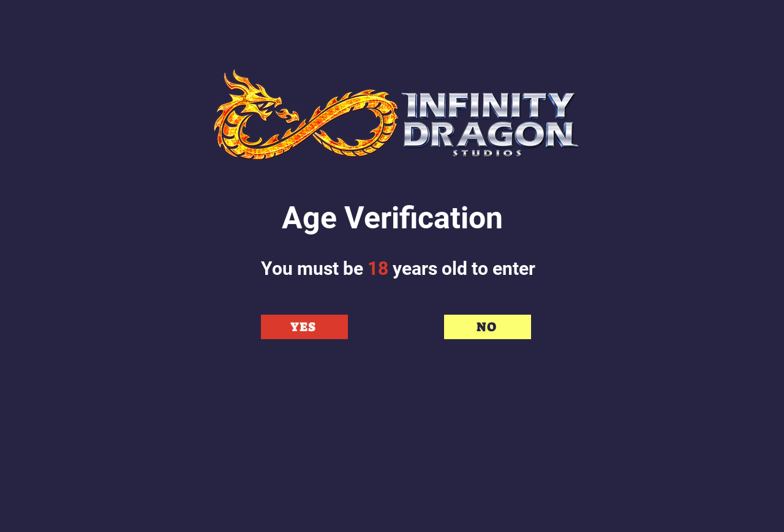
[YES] (304, 327)
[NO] (488, 327)
